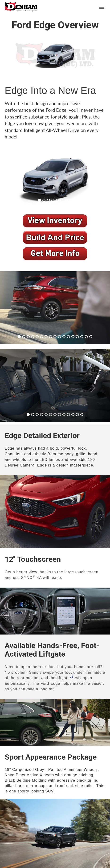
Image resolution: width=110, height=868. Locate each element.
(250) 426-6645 (83, 7)
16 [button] (72, 677)
